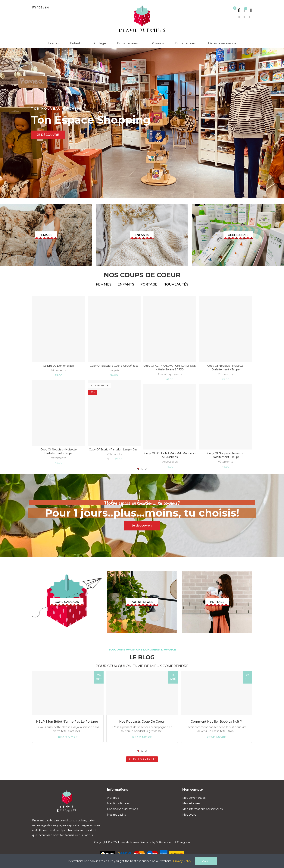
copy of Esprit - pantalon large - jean (114, 453)
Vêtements (59, 374)
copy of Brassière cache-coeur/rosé (114, 369)
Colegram (183, 850)
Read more (68, 745)
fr (34, 8)
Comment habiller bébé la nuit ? (216, 729)
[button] (138, 472)
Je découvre (48, 135)
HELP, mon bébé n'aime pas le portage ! (68, 729)
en (47, 8)
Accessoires (170, 465)
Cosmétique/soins (170, 378)
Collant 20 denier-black (58, 369)
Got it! (206, 861)
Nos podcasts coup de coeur (142, 729)
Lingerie (114, 374)
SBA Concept (165, 850)
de (41, 8)
